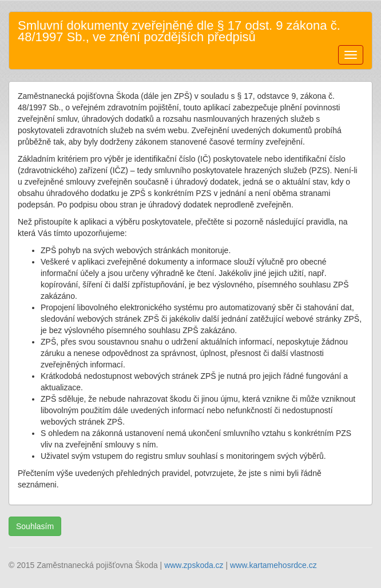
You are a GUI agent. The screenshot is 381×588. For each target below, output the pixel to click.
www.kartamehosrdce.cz (273, 565)
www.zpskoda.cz (194, 565)
